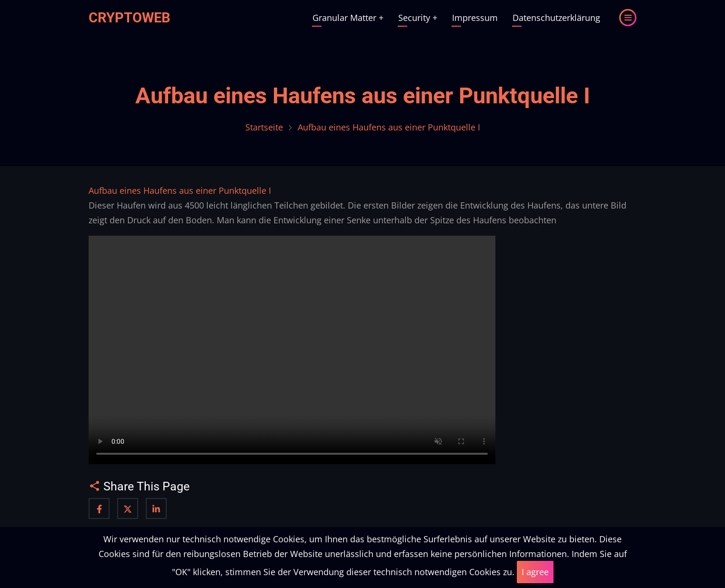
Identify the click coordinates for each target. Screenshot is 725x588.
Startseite (264, 127)
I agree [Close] (535, 572)
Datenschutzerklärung (556, 18)
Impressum (475, 18)
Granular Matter (348, 18)
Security (418, 18)
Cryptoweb (130, 18)
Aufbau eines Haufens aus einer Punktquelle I (363, 96)
